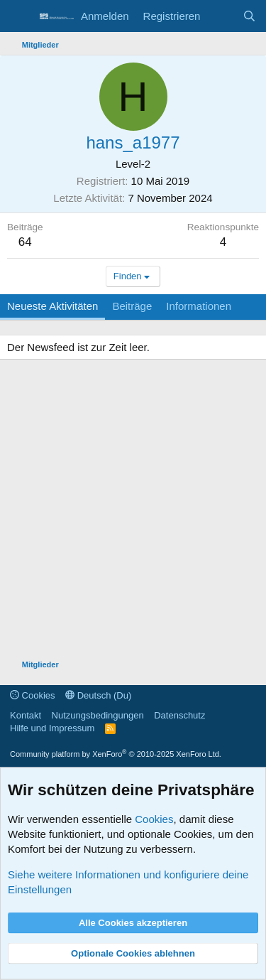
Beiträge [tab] (132, 306)
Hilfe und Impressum (52, 728)
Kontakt (26, 715)
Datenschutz (179, 715)
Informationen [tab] (199, 306)
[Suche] (249, 16)
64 (25, 242)
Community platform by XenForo (116, 754)
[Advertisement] (133, 511)
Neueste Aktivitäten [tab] (52, 306)
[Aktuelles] (221, 16)
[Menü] (20, 16)
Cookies (33, 695)
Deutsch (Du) (98, 695)
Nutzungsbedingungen (98, 715)
